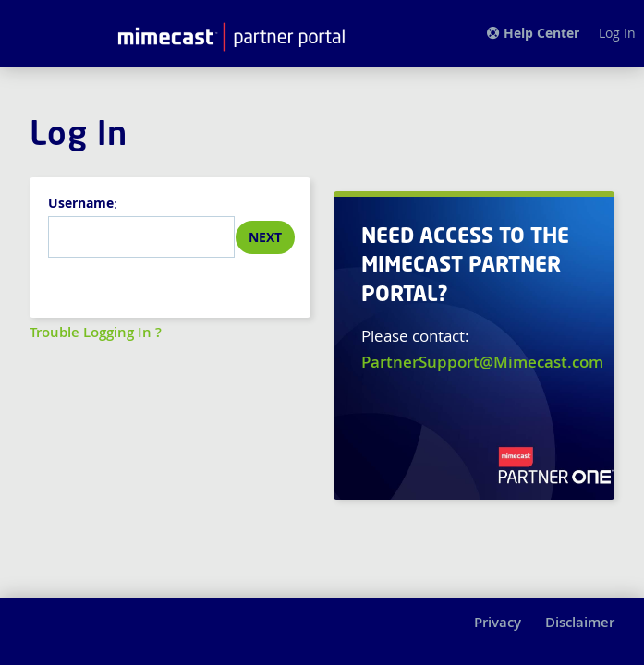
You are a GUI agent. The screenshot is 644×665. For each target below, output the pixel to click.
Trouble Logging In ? (96, 332)
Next (265, 237)
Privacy (498, 622)
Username (81, 203)
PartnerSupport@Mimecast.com (482, 362)
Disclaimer (580, 622)
